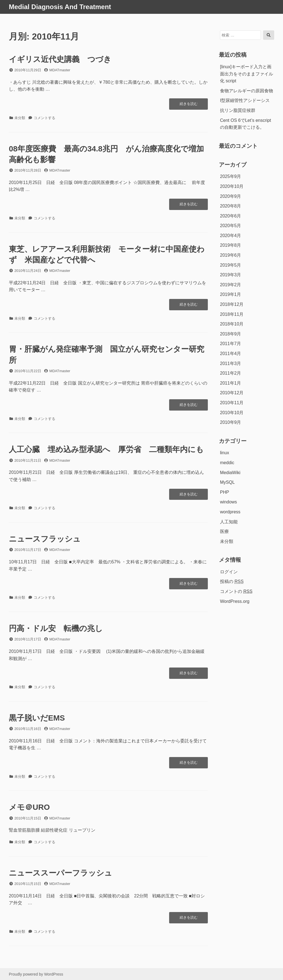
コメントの (236, 591)
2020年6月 (231, 216)
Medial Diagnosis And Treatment (60, 7)
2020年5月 (231, 226)
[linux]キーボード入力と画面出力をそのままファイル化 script (247, 74)
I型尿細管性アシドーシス (245, 100)
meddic (227, 463)
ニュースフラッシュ (45, 539)
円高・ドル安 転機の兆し (56, 628)
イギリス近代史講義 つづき (60, 59)
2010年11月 (232, 403)
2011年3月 (231, 363)
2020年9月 (231, 196)
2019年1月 (231, 294)
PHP (225, 492)
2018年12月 (232, 304)
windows (228, 502)
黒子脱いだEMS (37, 718)
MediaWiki (230, 473)
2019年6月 (231, 255)
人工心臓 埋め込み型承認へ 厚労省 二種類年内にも (106, 449)
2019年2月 (231, 285)
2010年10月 (232, 413)
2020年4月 (231, 236)
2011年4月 (231, 354)
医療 (224, 531)
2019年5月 (231, 265)
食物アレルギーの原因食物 (247, 91)
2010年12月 (232, 393)
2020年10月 (232, 186)
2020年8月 (231, 206)
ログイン (229, 572)
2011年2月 (231, 373)
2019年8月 (231, 245)
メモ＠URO (29, 807)
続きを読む (189, 105)
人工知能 (229, 522)
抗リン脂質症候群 (238, 110)
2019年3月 (231, 275)
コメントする (44, 118)
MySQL (227, 482)
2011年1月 (231, 383)
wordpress (230, 512)
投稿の (232, 581)
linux (225, 453)
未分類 (20, 118)
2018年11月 (232, 314)
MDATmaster (60, 70)
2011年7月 (231, 344)
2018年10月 (232, 324)
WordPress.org (235, 601)
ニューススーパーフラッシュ (61, 873)
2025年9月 (231, 176)
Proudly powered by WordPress (36, 974)
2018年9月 (231, 334)
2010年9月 (231, 422)
